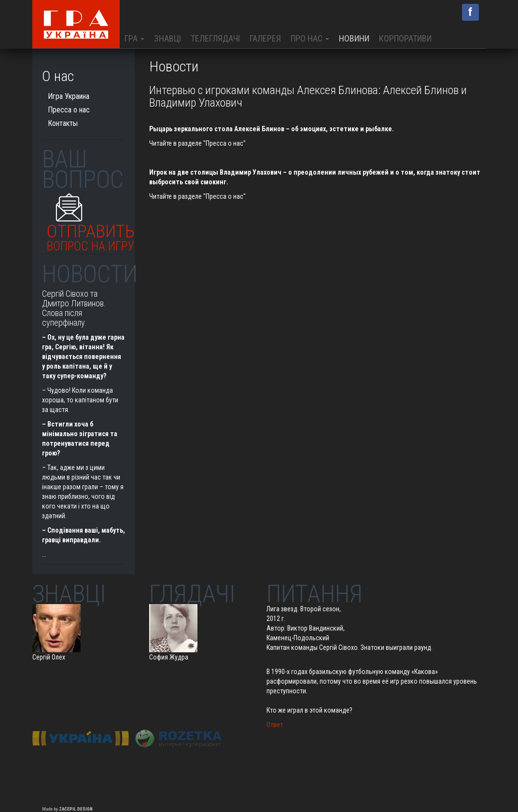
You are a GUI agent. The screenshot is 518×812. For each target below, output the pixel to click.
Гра (134, 38)
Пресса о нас (69, 110)
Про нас (310, 38)
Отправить (91, 235)
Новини (354, 38)
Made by (67, 809)
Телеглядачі (215, 38)
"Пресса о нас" (224, 143)
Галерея (265, 38)
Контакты (63, 123)
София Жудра (169, 657)
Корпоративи (405, 38)
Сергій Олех (49, 657)
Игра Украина (69, 96)
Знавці (168, 38)
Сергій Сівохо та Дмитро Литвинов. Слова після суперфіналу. (74, 308)
